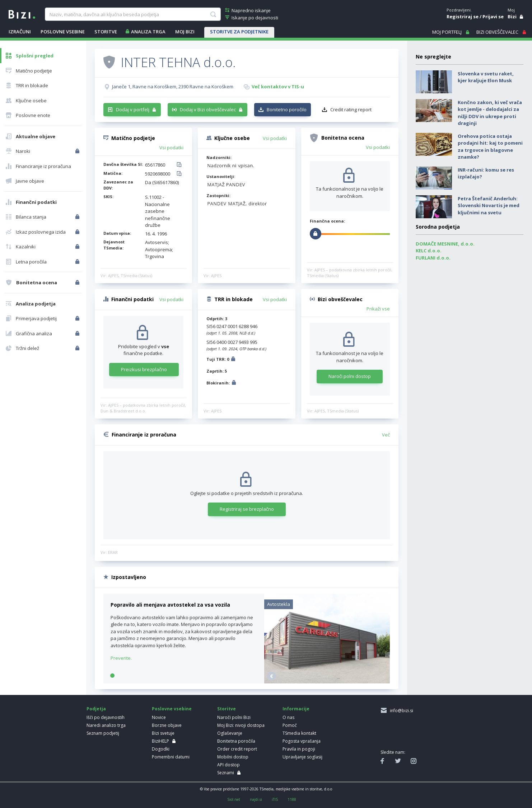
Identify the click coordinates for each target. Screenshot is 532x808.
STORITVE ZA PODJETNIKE (239, 32)
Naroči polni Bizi (234, 717)
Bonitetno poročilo (287, 109)
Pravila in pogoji (299, 749)
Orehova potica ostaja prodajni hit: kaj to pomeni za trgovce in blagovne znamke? (490, 147)
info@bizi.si (400, 711)
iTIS (275, 799)
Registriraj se (463, 17)
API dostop (228, 765)
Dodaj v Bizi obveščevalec (208, 109)
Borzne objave (167, 725)
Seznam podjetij (103, 733)
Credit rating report (351, 109)
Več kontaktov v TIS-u (278, 87)
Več (386, 435)
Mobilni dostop (233, 757)
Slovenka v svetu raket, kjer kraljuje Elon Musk (486, 77)
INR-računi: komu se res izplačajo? (486, 173)
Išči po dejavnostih (106, 717)
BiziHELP (160, 741)
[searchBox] (133, 14)
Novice (159, 717)
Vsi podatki (171, 148)
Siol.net (234, 799)
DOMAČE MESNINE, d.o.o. (445, 244)
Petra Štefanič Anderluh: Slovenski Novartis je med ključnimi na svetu (489, 205)
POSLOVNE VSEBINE (63, 32)
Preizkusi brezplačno (144, 369)
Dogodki (161, 749)
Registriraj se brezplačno (247, 509)
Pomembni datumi (171, 757)
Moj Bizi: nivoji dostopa (241, 725)
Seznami (226, 773)
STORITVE (106, 32)
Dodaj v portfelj (133, 109)
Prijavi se (493, 17)
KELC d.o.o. (429, 251)
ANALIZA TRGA (148, 32)
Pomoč (290, 725)
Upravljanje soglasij (302, 757)
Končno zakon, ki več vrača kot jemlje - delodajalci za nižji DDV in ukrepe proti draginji (490, 113)
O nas (288, 717)
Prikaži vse (378, 309)
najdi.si (256, 799)
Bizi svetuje (163, 733)
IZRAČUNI (20, 32)
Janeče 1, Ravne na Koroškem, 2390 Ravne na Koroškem (173, 87)
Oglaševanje (230, 733)
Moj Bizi (185, 32)
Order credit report (237, 749)
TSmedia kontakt (299, 733)
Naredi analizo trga (106, 725)
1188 (292, 799)
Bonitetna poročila (236, 741)
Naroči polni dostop (350, 376)
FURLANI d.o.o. (433, 258)
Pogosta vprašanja (302, 741)
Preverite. (121, 658)
